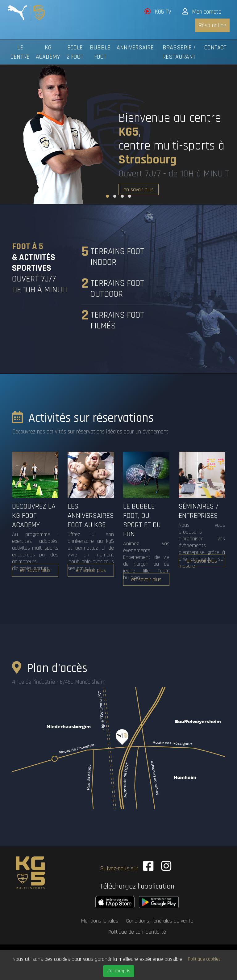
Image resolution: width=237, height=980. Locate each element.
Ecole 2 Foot (75, 52)
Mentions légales (100, 919)
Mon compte (202, 12)
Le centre (20, 52)
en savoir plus (139, 190)
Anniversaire (135, 48)
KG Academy (48, 52)
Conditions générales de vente (160, 919)
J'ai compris (119, 971)
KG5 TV (158, 12)
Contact (215, 48)
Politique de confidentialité (137, 930)
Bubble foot (100, 52)
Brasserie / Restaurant (179, 52)
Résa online (212, 25)
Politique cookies (204, 959)
